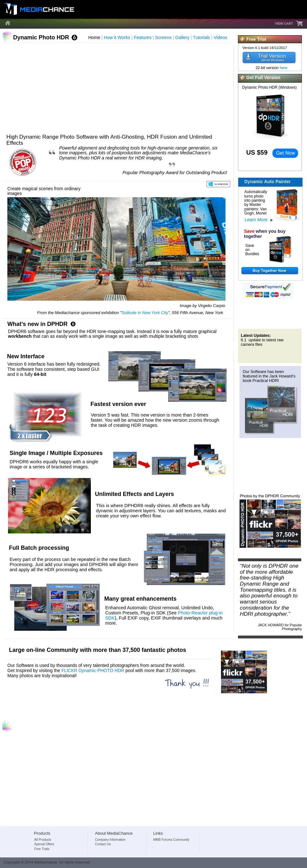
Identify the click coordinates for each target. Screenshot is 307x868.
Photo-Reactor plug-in (201, 613)
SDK (110, 618)
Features (143, 37)
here (283, 68)
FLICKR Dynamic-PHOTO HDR (93, 670)
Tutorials (202, 37)
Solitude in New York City (145, 313)
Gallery (183, 37)
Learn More (256, 220)
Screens (164, 37)
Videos (221, 37)
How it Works (118, 37)
